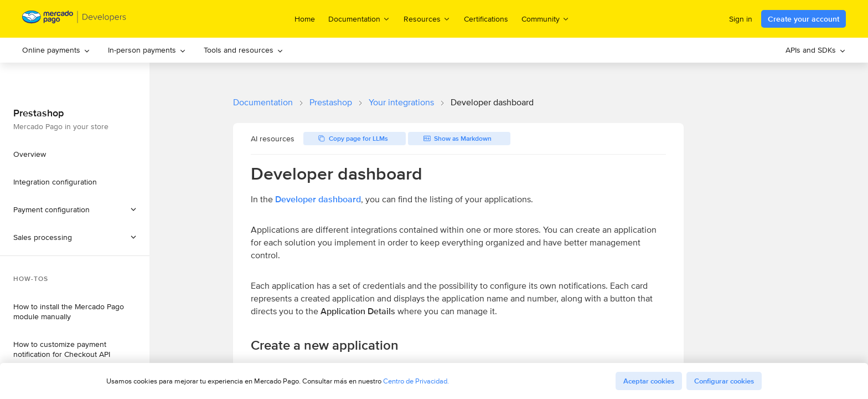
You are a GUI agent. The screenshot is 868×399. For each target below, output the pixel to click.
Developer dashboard (318, 199)
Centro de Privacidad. (416, 381)
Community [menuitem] (546, 19)
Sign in (741, 19)
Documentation (263, 102)
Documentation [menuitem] (359, 19)
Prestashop (331, 102)
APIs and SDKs (816, 50)
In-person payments (147, 50)
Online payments (56, 50)
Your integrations (401, 102)
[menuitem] (56, 50)
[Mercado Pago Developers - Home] (74, 19)
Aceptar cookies (649, 381)
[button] (75, 237)
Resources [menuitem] (427, 19)
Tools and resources (244, 50)
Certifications (486, 19)
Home (305, 19)
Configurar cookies (724, 381)
